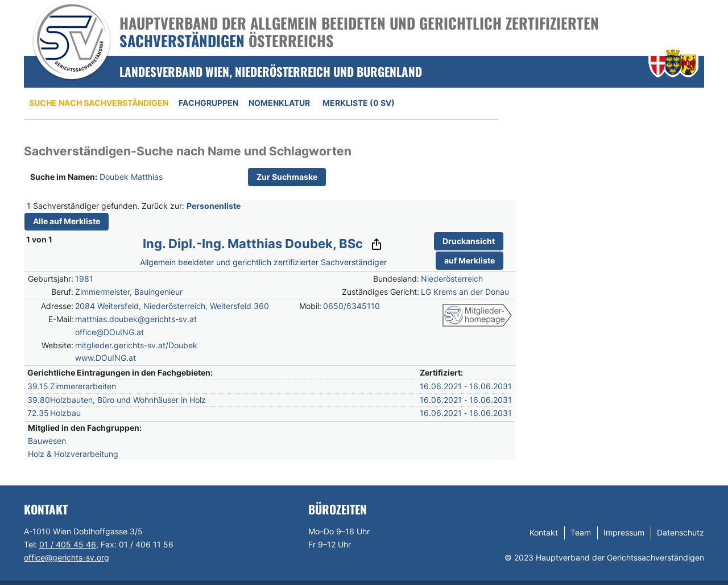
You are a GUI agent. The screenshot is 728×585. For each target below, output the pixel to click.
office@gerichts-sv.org (67, 557)
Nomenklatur (279, 103)
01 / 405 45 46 (68, 544)
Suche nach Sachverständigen (99, 103)
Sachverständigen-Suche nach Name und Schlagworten (188, 151)
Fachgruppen (208, 103)
